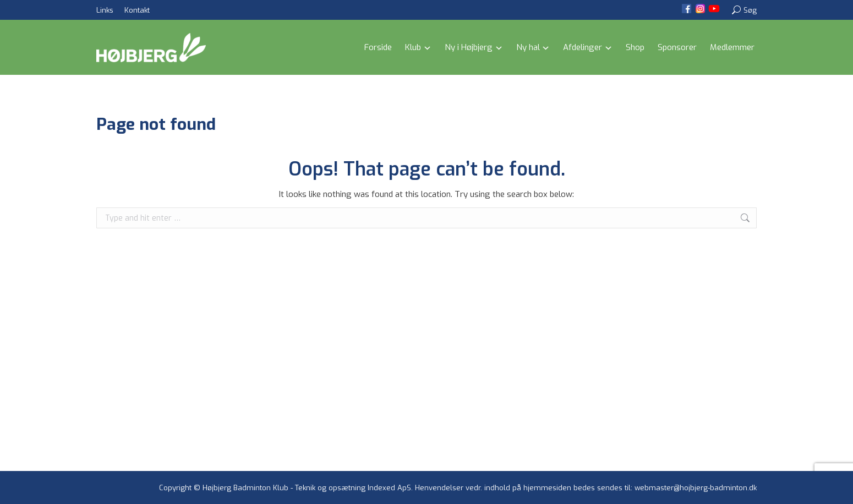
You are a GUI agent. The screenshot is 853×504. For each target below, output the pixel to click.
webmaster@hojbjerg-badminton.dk (696, 488)
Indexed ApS (389, 488)
